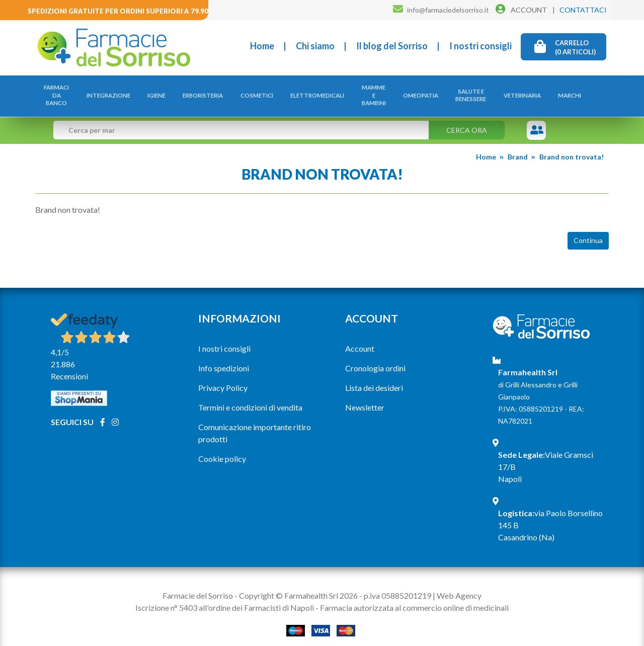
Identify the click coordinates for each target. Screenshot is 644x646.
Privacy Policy (223, 377)
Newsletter (365, 397)
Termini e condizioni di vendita (250, 397)
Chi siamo (315, 46)
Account (360, 338)
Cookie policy (222, 448)
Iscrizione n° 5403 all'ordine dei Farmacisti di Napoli (225, 597)
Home (262, 46)
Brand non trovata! (572, 146)
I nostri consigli (480, 46)
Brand (518, 146)
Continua (588, 230)
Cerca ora (467, 119)
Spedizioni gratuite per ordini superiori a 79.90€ (120, 11)
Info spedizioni (224, 357)
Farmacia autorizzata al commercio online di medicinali (414, 597)
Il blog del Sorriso (392, 46)
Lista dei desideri (374, 377)
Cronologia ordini (375, 357)
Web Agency (459, 585)
